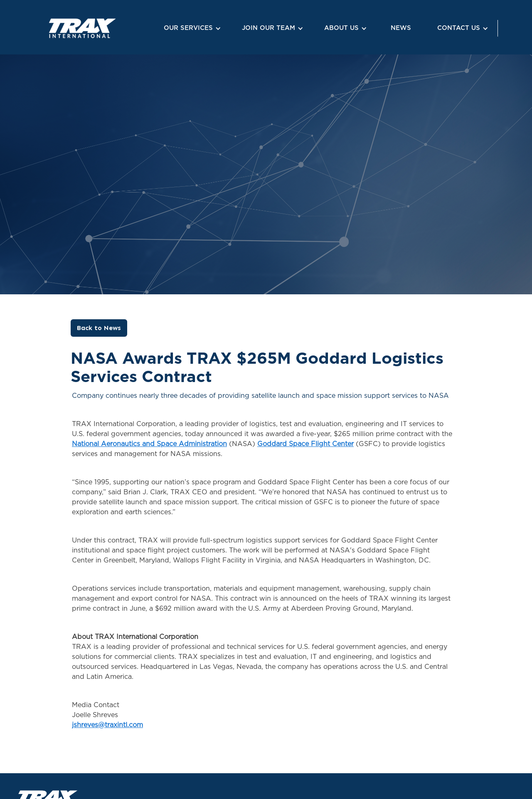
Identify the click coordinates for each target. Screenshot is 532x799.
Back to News (99, 328)
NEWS (401, 28)
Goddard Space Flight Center (305, 444)
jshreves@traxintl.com (107, 725)
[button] (191, 28)
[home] (62, 28)
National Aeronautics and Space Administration (149, 444)
